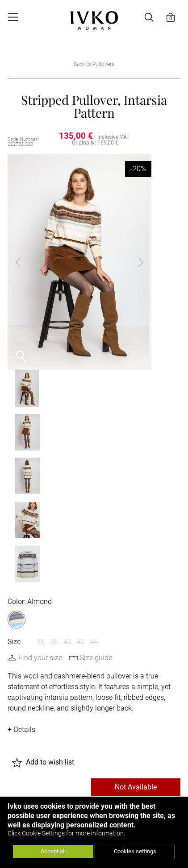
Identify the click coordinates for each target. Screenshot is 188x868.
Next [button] (131, 260)
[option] (78, 260)
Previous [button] (25, 260)
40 (67, 426)
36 (41, 426)
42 (81, 426)
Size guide (96, 442)
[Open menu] (13, 17)
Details (25, 514)
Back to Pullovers (94, 64)
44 (94, 426)
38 (54, 426)
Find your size (40, 442)
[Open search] (149, 17)
